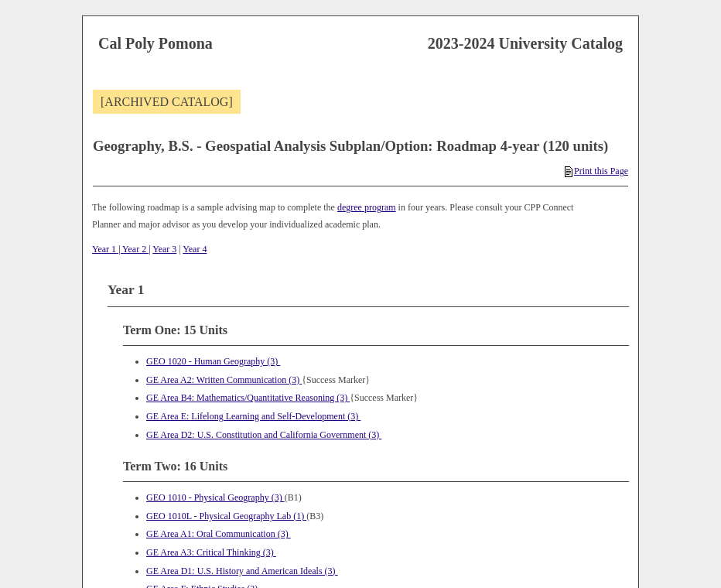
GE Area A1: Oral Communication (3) (219, 534)
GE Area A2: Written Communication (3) (224, 380)
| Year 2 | (133, 249)
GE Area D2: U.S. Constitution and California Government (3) (264, 435)
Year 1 (104, 249)
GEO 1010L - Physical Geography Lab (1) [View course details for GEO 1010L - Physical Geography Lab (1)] (226, 516)
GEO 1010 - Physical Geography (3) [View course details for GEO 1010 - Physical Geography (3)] (215, 497)
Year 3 (164, 249)
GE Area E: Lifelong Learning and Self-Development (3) (253, 416)
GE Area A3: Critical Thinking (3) (211, 552)
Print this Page (596, 171)
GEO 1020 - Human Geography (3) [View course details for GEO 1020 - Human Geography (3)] (213, 361)
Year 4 (195, 249)
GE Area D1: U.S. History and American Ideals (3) (242, 571)
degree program (367, 207)
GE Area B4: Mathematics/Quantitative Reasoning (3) (248, 398)
